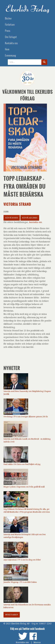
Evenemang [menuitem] (10, 56)
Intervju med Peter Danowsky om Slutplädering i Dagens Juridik (27, 393)
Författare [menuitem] (10, 25)
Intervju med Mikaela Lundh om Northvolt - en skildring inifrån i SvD (27, 440)
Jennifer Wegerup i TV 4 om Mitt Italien (20, 582)
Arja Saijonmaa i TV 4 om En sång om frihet (22, 560)
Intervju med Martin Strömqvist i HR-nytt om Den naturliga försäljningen (25, 536)
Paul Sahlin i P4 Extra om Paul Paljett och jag (22, 464)
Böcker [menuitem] (8, 18)
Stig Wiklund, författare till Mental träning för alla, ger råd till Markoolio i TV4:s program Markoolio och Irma (27, 511)
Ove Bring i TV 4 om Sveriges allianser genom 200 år (26, 417)
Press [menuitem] (8, 31)
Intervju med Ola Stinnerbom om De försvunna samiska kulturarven (27, 606)
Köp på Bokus (12, 218)
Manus (37, 642)
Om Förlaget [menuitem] (11, 37)
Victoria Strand (17, 204)
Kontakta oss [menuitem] (11, 43)
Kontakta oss (22, 642)
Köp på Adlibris (30, 218)
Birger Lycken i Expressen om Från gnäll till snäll (24, 487)
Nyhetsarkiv (12, 615)
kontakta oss (35, 222)
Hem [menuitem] (7, 49)
